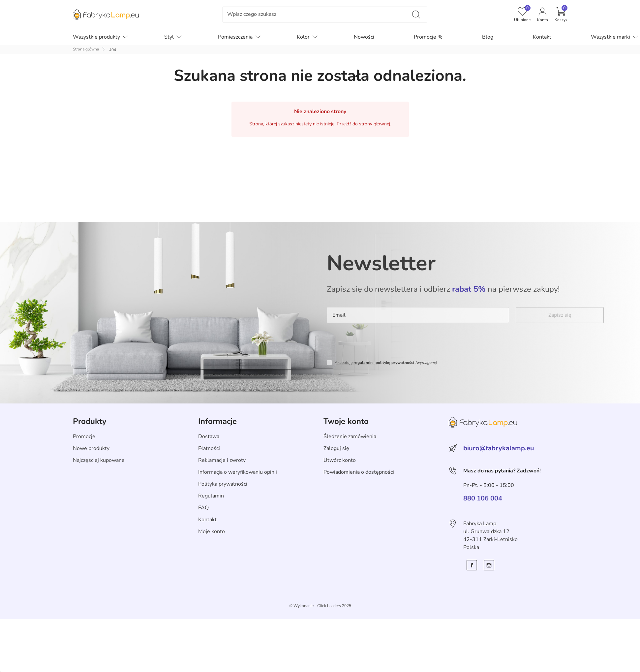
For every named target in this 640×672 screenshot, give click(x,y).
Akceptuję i (386, 363)
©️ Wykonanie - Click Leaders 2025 (320, 606)
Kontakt (207, 520)
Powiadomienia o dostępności (359, 472)
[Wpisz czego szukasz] (416, 15)
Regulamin (211, 496)
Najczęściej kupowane (99, 460)
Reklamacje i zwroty (222, 460)
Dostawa (209, 436)
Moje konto (212, 531)
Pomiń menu (81, 19)
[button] (561, 15)
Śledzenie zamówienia (350, 436)
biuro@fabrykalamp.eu (499, 448)
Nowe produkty (91, 448)
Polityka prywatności (223, 484)
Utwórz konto (340, 460)
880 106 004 (483, 498)
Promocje (84, 436)
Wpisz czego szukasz (252, 14)
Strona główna (86, 49)
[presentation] (377, 342)
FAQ (203, 508)
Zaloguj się (336, 448)
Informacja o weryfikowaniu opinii (238, 472)
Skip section (87, 407)
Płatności (209, 448)
